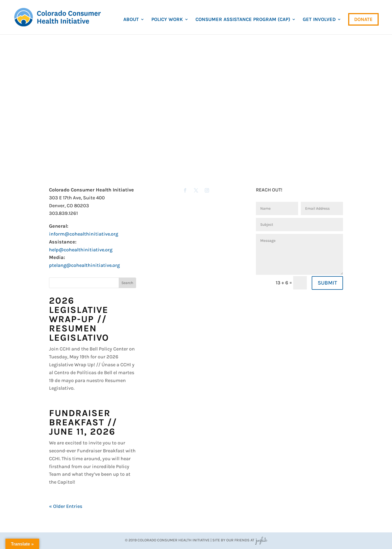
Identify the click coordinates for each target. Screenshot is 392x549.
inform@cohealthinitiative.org (84, 234)
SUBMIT (327, 283)
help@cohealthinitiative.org (81, 250)
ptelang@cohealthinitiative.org (84, 265)
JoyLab (261, 540)
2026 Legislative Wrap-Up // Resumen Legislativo (79, 319)
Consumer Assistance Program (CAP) (243, 20)
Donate (363, 19)
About (131, 20)
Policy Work (167, 20)
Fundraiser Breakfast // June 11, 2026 (83, 422)
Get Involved (319, 20)
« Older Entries (66, 506)
